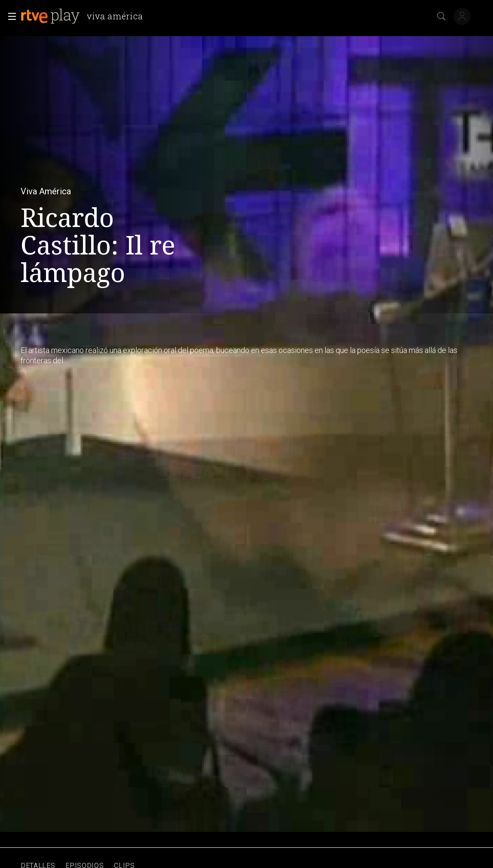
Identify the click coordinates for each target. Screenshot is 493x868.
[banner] (85, 16)
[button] (9, 16)
